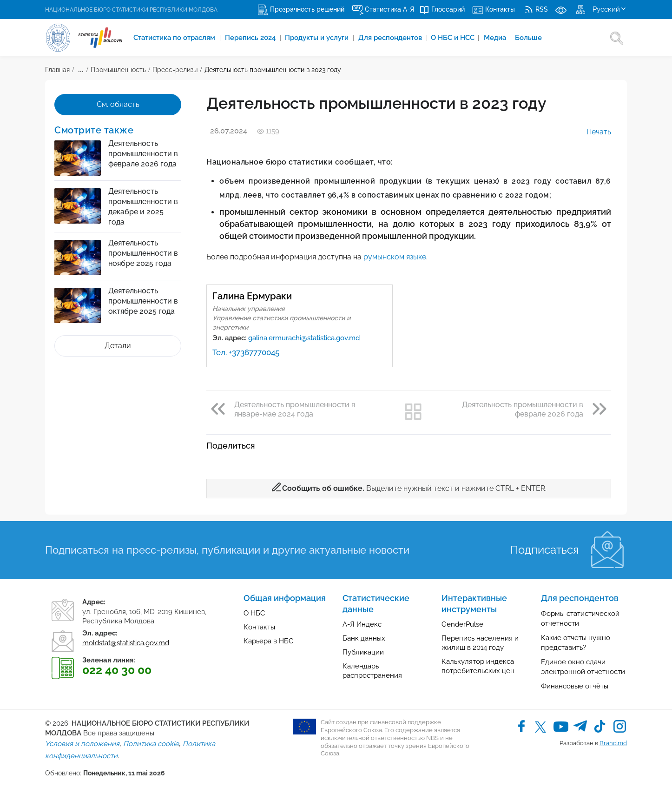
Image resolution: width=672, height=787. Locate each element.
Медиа (497, 38)
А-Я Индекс (362, 624)
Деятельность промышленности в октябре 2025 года (143, 301)
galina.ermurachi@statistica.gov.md (304, 338)
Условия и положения (82, 744)
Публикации (363, 652)
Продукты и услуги (319, 38)
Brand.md (613, 743)
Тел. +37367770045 (246, 352)
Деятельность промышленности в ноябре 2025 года (143, 253)
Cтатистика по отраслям (176, 38)
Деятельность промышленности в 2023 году (273, 70)
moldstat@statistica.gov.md (126, 643)
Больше (530, 38)
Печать (592, 132)
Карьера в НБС (268, 641)
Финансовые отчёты (575, 686)
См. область (118, 104)
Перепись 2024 (252, 38)
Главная (57, 70)
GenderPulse (462, 624)
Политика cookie (151, 744)
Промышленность (118, 70)
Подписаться (544, 550)
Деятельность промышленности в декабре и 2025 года (143, 207)
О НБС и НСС (456, 38)
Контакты (259, 627)
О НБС (254, 613)
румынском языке (395, 257)
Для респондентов (392, 38)
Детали (118, 346)
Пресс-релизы (175, 70)
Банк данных (364, 638)
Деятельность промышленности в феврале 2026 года (143, 154)
